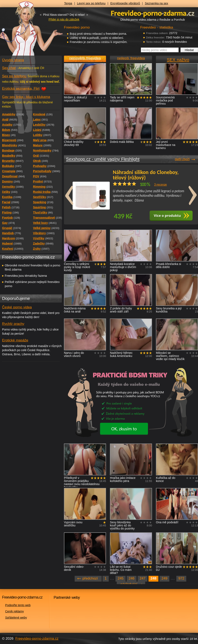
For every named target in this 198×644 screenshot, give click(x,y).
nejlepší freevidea (131, 58)
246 (132, 578)
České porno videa (17, 307)
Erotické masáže (15, 340)
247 (143, 578)
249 (164, 578)
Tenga (68, 3)
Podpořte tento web (18, 605)
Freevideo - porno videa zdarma (153, 13)
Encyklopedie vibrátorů (125, 3)
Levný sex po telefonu (91, 3)
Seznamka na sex (156, 3)
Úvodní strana (13, 60)
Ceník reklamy (15, 611)
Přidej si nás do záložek (64, 19)
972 (181, 578)
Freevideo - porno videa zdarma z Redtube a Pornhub (23, 31)
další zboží (182, 159)
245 (120, 578)
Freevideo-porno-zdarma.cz (37, 639)
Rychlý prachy (13, 324)
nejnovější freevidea (85, 58)
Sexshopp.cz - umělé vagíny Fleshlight (103, 159)
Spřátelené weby (16, 618)
